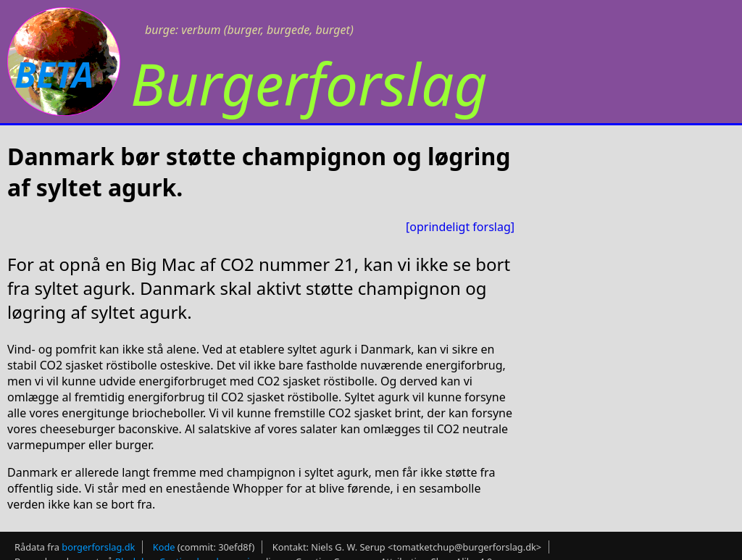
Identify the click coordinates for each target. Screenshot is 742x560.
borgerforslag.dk (98, 547)
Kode (164, 547)
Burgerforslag (309, 83)
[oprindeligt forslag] (460, 227)
